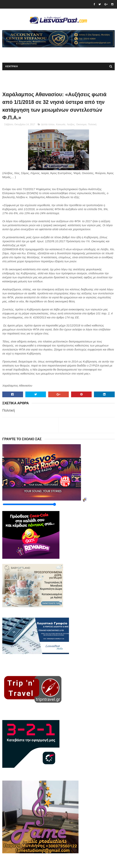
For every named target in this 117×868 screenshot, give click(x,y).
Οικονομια (81, 124)
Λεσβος (71, 124)
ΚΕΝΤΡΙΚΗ (12, 66)
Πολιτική (92, 124)
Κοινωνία (61, 124)
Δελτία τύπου (48, 124)
